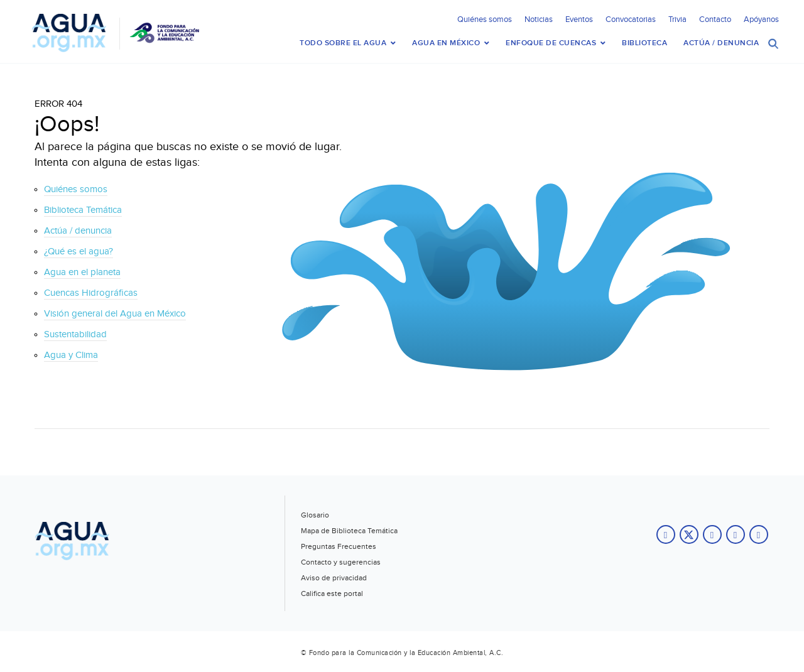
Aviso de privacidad (334, 578)
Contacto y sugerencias (341, 562)
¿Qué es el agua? (79, 252)
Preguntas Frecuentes (339, 546)
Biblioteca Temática (83, 210)
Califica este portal (332, 593)
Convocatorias (631, 19)
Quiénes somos (485, 19)
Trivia (677, 19)
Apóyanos (761, 19)
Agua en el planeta (82, 272)
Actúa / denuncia (78, 231)
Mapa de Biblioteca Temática (349, 531)
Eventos (579, 19)
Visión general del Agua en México (115, 314)
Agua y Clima (71, 355)
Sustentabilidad (75, 334)
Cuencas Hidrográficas (91, 293)
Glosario (315, 515)
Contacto (715, 19)
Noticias (539, 19)
